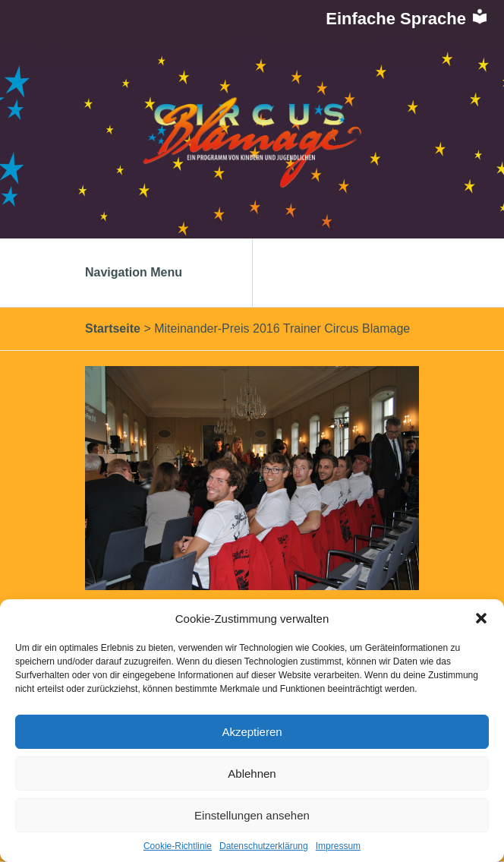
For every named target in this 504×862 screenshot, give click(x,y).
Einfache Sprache (407, 19)
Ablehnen (252, 774)
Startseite (113, 328)
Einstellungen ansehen (252, 815)
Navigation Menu (150, 272)
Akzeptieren (252, 732)
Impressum (338, 846)
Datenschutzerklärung (264, 846)
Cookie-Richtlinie (178, 846)
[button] (481, 618)
